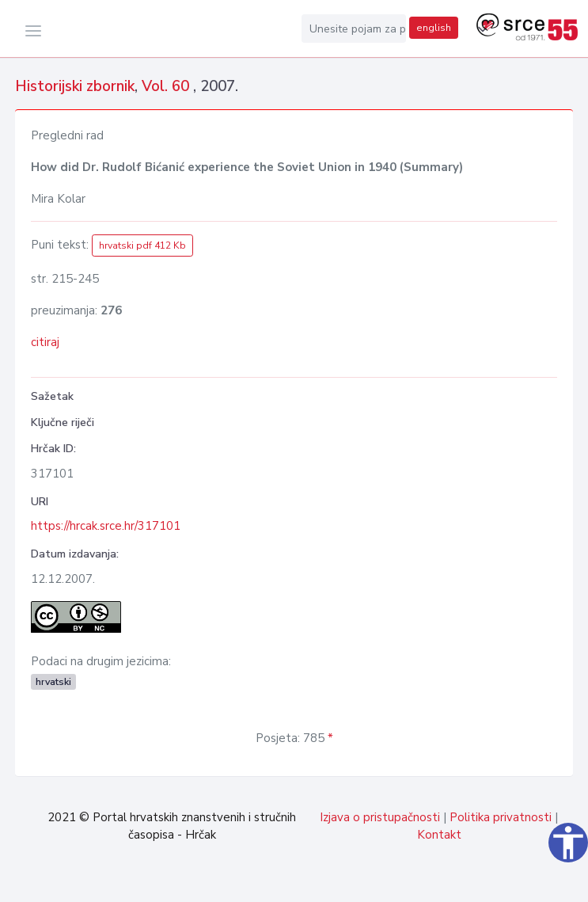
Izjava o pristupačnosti (380, 817)
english (434, 28)
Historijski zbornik (75, 86)
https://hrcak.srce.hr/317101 (106, 526)
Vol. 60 (167, 86)
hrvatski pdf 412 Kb (142, 245)
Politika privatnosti (501, 817)
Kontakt (439, 835)
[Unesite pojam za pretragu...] (354, 29)
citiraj (45, 342)
